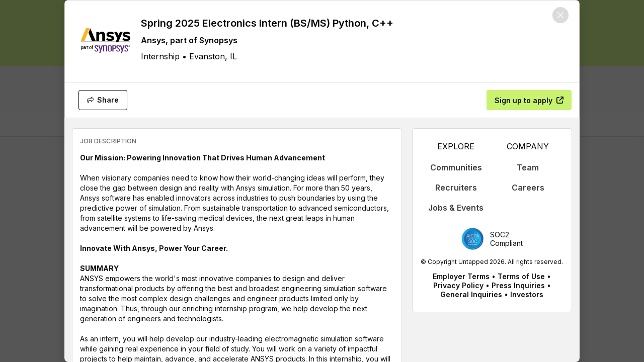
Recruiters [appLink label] (456, 188)
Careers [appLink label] (528, 188)
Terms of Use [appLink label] (521, 276)
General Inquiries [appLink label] (471, 294)
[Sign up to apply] (529, 100)
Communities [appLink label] (456, 167)
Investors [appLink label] (527, 294)
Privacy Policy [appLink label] (458, 285)
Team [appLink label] (528, 167)
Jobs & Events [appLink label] (456, 208)
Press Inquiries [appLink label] (518, 285)
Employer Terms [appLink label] (461, 276)
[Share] (103, 100)
